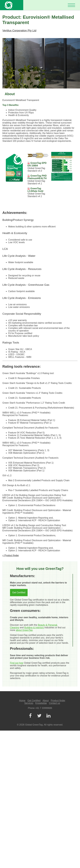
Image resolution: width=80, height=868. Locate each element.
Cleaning (15, 628)
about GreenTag (24, 630)
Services (29, 703)
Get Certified (19, 592)
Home (22, 701)
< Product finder (11, 555)
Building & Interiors (34, 628)
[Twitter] (39, 716)
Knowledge (41, 703)
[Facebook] (30, 716)
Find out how (17, 663)
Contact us (54, 703)
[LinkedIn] (48, 716)
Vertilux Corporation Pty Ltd (19, 30)
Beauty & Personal (48, 625)
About (46, 701)
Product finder (58, 701)
